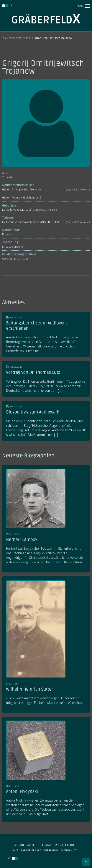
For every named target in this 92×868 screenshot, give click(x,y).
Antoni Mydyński (22, 792)
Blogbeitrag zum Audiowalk (33, 412)
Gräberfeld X (46, 19)
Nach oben (86, 862)
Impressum (51, 850)
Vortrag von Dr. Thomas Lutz (33, 372)
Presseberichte (65, 845)
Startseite (18, 845)
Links (15, 850)
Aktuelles (33, 845)
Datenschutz (69, 850)
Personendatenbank (19, 38)
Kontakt (47, 845)
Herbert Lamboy (22, 540)
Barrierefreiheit (31, 850)
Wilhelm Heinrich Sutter (30, 689)
